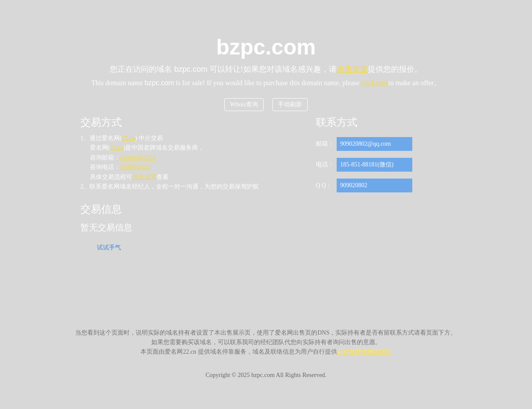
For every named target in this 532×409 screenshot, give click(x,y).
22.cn (129, 138)
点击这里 (352, 69)
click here (375, 83)
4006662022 (135, 167)
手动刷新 (290, 104)
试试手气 (109, 248)
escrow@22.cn (138, 158)
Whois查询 (244, 104)
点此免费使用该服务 (364, 352)
